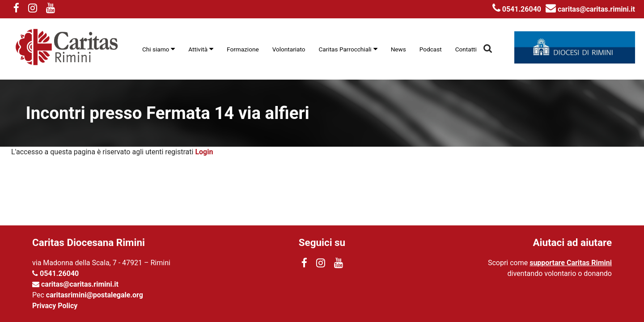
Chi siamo (156, 49)
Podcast (431, 49)
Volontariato (289, 49)
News (398, 49)
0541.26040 (517, 9)
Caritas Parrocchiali (345, 49)
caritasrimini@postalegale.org (95, 295)
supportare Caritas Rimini (571, 263)
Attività (198, 49)
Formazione (243, 49)
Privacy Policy (55, 306)
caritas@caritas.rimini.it (590, 9)
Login (204, 152)
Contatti (466, 49)
